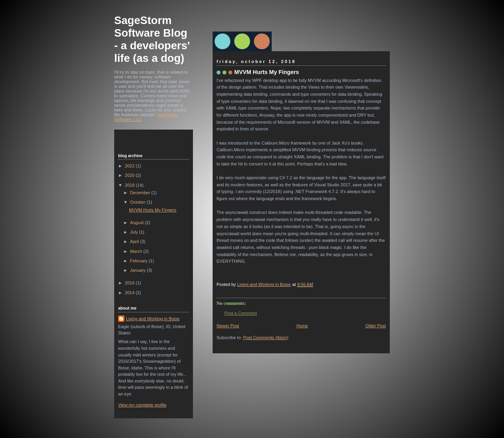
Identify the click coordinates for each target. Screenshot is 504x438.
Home (302, 326)
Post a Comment (241, 313)
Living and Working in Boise (153, 319)
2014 (130, 293)
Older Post (376, 326)
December (141, 193)
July (134, 232)
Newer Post (228, 326)
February (139, 261)
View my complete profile (142, 405)
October (138, 202)
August (137, 223)
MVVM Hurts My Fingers (153, 210)
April (135, 241)
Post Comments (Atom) (266, 338)
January (138, 270)
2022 (130, 166)
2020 (130, 175)
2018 (130, 185)
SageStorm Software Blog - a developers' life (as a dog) (152, 39)
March (137, 251)
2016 (130, 283)
